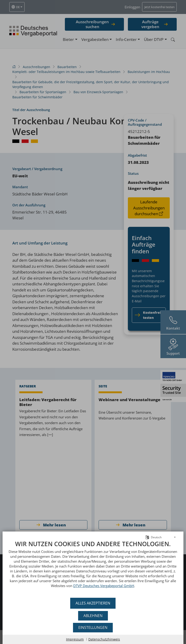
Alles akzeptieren (93, 603)
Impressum (75, 639)
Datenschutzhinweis (104, 639)
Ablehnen (93, 616)
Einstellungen (93, 627)
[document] (93, 568)
